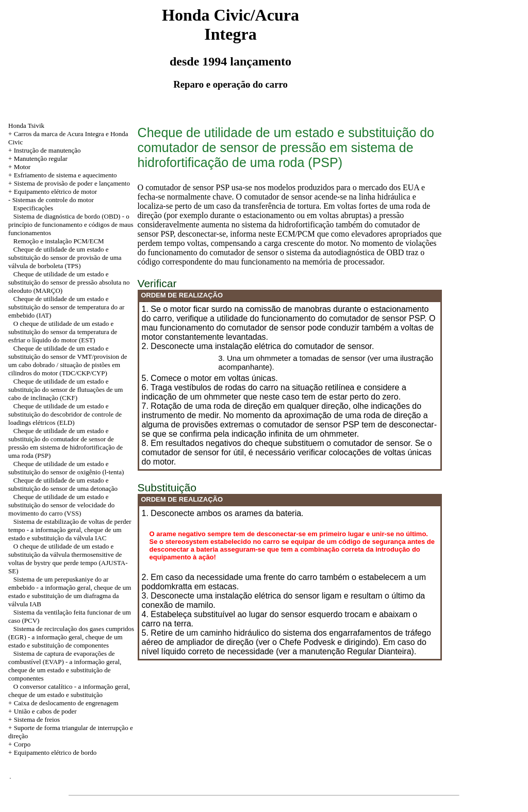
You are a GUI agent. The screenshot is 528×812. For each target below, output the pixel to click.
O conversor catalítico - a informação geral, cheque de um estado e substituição (69, 691)
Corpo (22, 744)
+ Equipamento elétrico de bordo (52, 752)
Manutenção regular (41, 159)
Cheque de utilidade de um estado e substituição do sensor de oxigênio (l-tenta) (66, 468)
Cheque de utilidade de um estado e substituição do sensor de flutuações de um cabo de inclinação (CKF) (65, 390)
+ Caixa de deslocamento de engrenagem (63, 703)
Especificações (33, 208)
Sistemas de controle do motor (53, 200)
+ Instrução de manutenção (45, 150)
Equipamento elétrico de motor (55, 192)
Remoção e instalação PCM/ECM (59, 241)
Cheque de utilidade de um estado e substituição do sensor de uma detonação (63, 484)
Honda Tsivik (26, 126)
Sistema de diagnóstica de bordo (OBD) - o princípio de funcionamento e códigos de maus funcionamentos (71, 225)
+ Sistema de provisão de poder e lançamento (69, 183)
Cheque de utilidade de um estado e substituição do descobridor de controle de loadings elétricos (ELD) (65, 414)
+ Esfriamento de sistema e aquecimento (63, 175)
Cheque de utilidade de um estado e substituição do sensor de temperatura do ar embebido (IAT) (66, 307)
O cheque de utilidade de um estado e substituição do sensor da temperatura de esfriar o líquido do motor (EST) (63, 332)
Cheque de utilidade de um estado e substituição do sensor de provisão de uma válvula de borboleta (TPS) (65, 258)
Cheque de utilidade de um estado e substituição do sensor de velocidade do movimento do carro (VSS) (61, 505)
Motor (22, 167)
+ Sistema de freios (34, 719)
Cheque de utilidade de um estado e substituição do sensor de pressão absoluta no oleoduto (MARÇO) (69, 282)
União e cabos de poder (45, 711)
